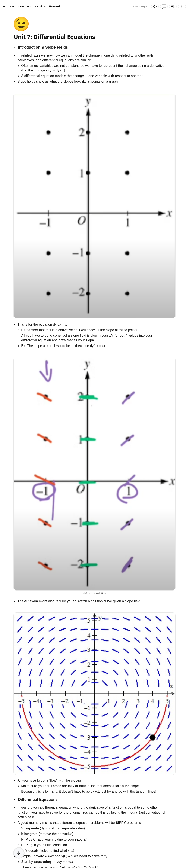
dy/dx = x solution (95, 593)
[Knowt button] (155, 7)
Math (16, 7)
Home (7, 7)
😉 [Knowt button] (21, 24)
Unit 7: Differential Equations (57, 7)
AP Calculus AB (31, 7)
